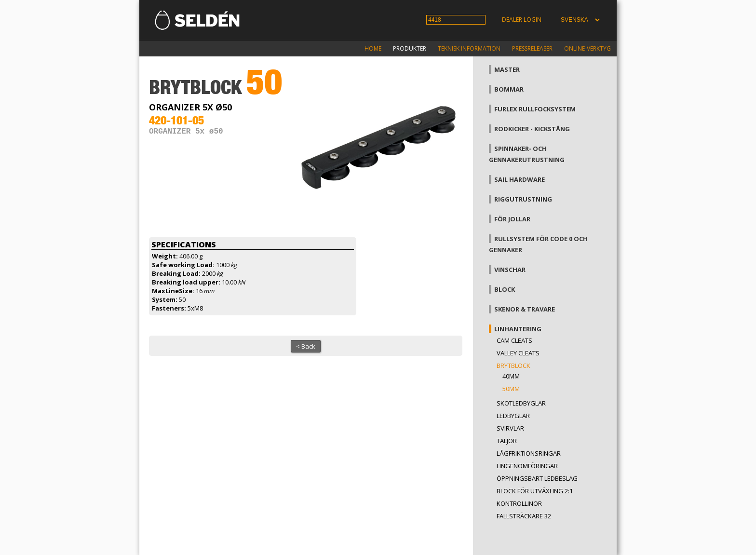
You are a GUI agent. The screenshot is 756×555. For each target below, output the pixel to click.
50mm (511, 389)
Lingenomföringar (527, 466)
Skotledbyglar (521, 403)
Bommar (509, 89)
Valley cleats (518, 353)
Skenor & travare (525, 309)
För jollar (512, 219)
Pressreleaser (532, 48)
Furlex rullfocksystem (535, 109)
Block (505, 289)
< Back (306, 346)
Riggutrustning (523, 199)
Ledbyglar (513, 416)
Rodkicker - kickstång (532, 129)
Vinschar (510, 270)
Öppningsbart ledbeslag (537, 478)
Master (507, 69)
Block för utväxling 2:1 (535, 491)
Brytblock (513, 365)
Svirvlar (510, 428)
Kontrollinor (519, 503)
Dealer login (522, 20)
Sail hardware (520, 179)
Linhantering (518, 329)
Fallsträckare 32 (524, 516)
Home (373, 48)
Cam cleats (514, 340)
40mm (511, 376)
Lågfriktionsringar (529, 453)
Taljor (507, 441)
